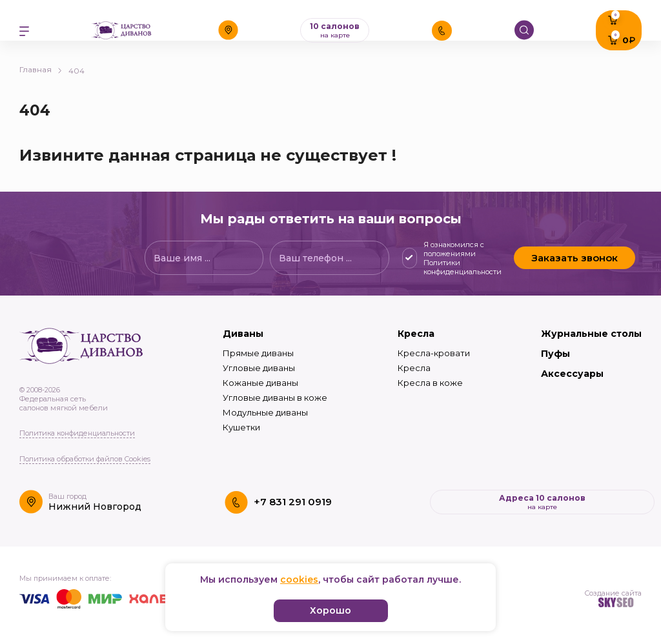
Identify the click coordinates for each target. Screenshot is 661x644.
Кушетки (241, 427)
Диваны (243, 334)
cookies (299, 579)
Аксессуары (572, 374)
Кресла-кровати (434, 353)
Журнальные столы (591, 334)
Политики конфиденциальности (463, 267)
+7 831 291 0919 (293, 502)
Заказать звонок (575, 258)
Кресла (416, 334)
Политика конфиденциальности (77, 433)
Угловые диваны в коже (275, 397)
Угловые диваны (259, 368)
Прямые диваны (258, 353)
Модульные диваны (265, 412)
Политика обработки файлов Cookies (85, 459)
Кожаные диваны (260, 383)
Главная (41, 69)
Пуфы (555, 354)
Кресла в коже (430, 383)
